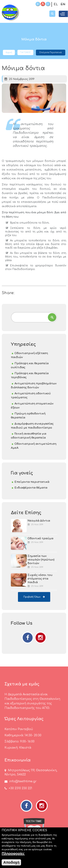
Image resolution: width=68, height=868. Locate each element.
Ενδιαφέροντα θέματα (31, 488)
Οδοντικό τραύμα (40, 538)
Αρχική (9, 52)
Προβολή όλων (32, 597)
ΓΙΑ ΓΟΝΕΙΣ (25, 52)
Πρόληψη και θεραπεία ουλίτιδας (30, 365)
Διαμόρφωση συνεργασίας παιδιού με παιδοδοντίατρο (32, 426)
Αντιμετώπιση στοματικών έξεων (32, 406)
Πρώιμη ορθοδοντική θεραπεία (28, 416)
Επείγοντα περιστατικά (51, 52)
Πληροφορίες (13, 855)
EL (56, 4)
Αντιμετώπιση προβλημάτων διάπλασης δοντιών (34, 386)
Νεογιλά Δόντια (39, 521)
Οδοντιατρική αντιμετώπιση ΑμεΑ (34, 446)
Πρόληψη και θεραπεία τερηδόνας (30, 375)
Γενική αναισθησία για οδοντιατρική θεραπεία (29, 436)
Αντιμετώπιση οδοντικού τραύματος (31, 395)
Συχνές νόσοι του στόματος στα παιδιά (40, 579)
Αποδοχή (11, 864)
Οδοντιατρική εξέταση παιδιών (29, 355)
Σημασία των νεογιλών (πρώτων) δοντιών (41, 560)
